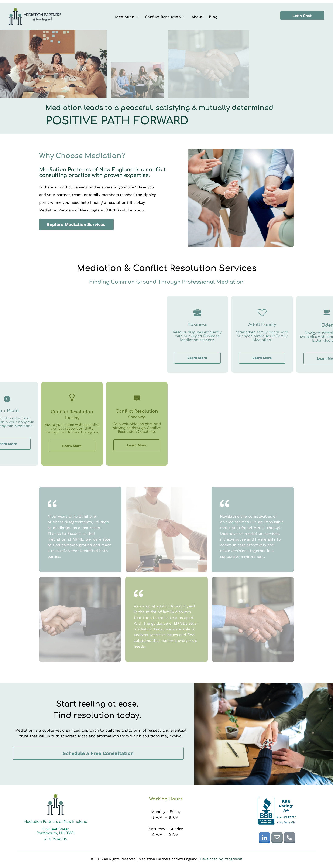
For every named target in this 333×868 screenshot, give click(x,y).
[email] (277, 838)
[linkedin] (265, 838)
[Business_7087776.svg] (244, 318)
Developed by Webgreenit (221, 859)
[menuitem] (127, 17)
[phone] (290, 838)
